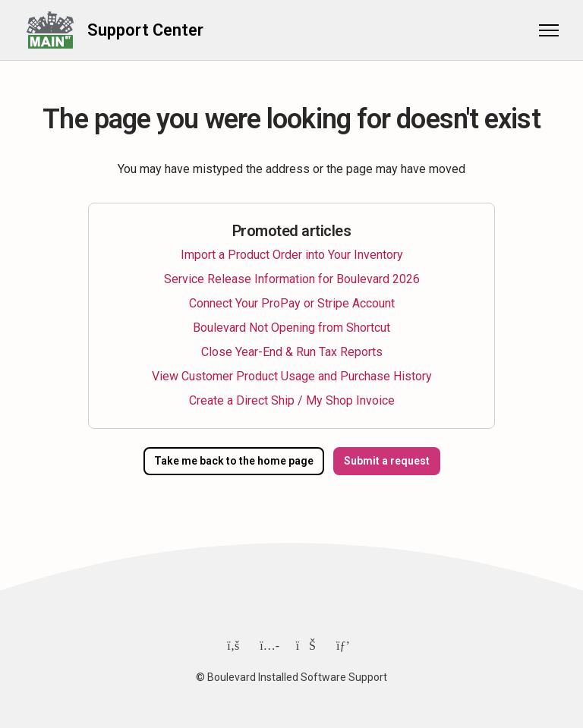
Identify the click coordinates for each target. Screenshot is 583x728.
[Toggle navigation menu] (549, 30)
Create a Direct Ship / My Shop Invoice (292, 400)
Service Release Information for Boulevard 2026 (292, 279)
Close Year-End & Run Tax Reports (292, 352)
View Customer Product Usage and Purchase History (292, 376)
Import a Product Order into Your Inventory (292, 255)
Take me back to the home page (234, 461)
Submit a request (387, 461)
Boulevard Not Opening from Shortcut (291, 328)
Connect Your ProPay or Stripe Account (292, 303)
